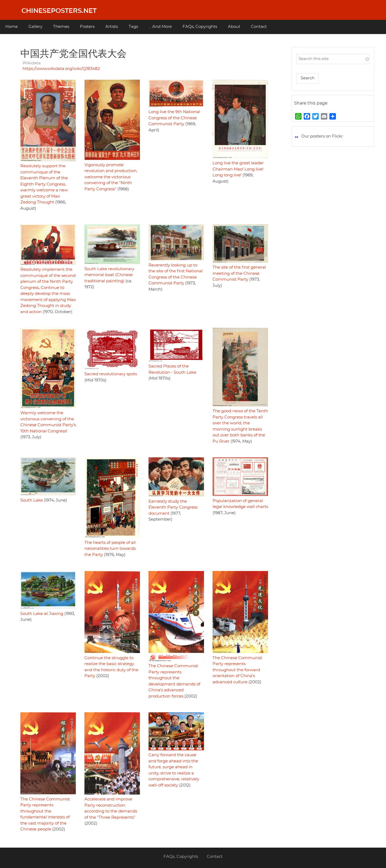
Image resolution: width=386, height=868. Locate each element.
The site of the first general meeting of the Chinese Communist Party (239, 273)
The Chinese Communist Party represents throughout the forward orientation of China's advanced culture (237, 670)
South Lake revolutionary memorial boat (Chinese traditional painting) (109, 275)
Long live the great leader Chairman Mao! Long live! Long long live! (238, 169)
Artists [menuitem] (112, 27)
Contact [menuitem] (259, 27)
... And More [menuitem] (160, 27)
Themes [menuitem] (61, 27)
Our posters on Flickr (322, 136)
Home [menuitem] (12, 27)
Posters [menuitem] (87, 27)
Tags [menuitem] (133, 27)
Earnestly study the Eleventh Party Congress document (173, 507)
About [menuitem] (234, 27)
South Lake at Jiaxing (42, 614)
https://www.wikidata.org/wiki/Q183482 (61, 69)
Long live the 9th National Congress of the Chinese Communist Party (174, 118)
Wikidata (32, 63)
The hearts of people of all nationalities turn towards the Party (110, 549)
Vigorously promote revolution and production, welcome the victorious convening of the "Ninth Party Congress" (111, 177)
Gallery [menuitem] (35, 27)
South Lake (32, 500)
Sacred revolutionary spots (111, 374)
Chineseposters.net (59, 11)
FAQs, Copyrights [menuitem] (200, 27)
